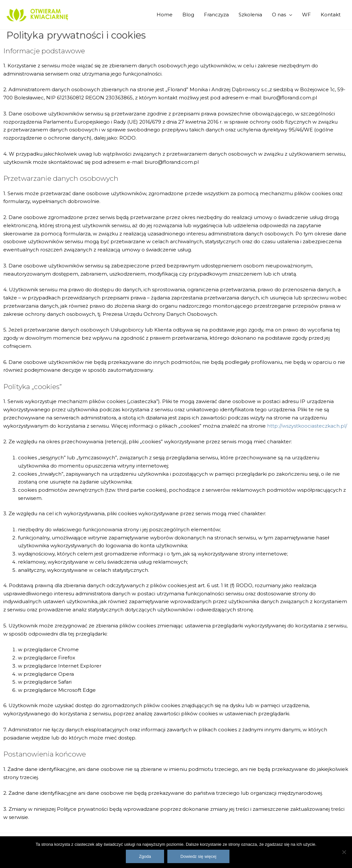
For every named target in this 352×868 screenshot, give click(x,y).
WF (306, 15)
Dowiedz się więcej (198, 856)
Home (165, 15)
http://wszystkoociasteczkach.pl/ (307, 426)
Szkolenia (250, 15)
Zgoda (145, 856)
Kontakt (331, 15)
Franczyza (216, 15)
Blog (188, 15)
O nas (279, 15)
